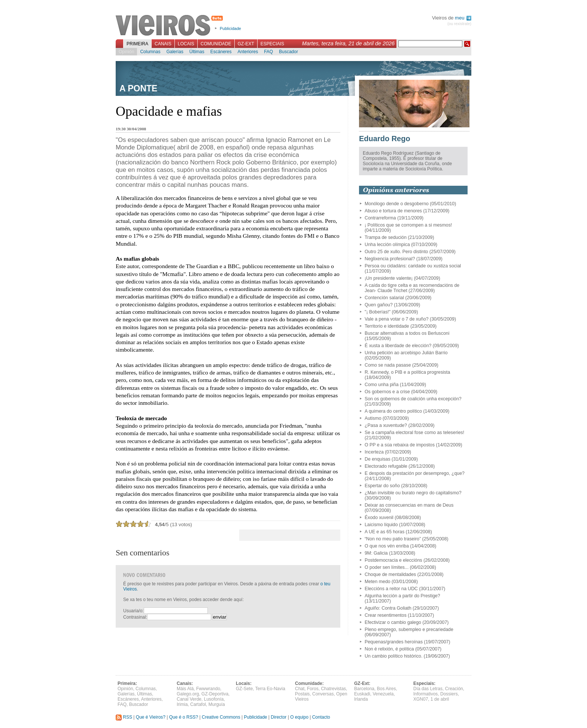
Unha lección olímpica (387, 245)
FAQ (268, 52)
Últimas (197, 52)
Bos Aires (387, 689)
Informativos (425, 694)
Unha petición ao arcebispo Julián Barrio (406, 353)
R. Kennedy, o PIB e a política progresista (407, 372)
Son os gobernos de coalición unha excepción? (413, 399)
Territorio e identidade (387, 326)
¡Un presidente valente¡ (389, 278)
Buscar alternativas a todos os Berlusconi (407, 333)
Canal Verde (189, 699)
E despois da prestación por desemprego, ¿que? (415, 473)
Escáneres (221, 52)
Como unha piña (382, 385)
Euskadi (362, 694)
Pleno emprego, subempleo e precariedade (409, 630)
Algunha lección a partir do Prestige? (402, 596)
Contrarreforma (380, 218)
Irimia (182, 704)
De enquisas (378, 459)
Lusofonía (214, 699)
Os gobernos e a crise (387, 392)
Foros (313, 689)
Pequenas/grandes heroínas (394, 642)
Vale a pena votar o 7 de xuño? (397, 319)
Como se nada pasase (388, 365)
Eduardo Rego (385, 139)
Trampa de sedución (386, 237)
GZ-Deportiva (215, 694)
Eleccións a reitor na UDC (391, 589)
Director (279, 717)
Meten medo (378, 582)
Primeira (137, 44)
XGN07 (421, 699)
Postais (302, 694)
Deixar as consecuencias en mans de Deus (409, 505)
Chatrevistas (333, 689)
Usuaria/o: (133, 611)
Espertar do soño (382, 486)
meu (463, 18)
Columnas (150, 52)
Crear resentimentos (386, 615)
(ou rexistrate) (459, 24)
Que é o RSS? (184, 717)
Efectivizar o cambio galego (393, 622)
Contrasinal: (135, 617)
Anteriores (248, 52)
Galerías (175, 52)
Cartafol (198, 704)
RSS (124, 717)
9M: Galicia (376, 553)
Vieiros (171, 26)
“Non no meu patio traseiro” (393, 539)
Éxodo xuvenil (379, 518)
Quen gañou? (379, 305)
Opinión (126, 52)
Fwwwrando (208, 689)
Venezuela (383, 694)
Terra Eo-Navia (270, 689)
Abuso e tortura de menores (393, 211)
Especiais (272, 44)
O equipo (299, 717)
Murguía (217, 704)
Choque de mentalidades (390, 574)
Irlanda (361, 699)
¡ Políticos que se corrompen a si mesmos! (408, 225)
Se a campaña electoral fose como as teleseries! (414, 433)
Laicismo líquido (381, 525)
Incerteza (374, 452)
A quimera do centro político (393, 411)
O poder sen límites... (387, 567)
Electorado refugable (386, 466)
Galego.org (188, 694)
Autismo (373, 418)
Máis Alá (185, 689)
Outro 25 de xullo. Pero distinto (396, 252)
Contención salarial (384, 298)
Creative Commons (221, 717)
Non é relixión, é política (389, 649)
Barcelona (364, 689)
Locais (186, 44)
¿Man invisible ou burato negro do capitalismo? (413, 493)
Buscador (288, 52)
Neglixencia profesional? (390, 259)
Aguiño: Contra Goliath (388, 608)
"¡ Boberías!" (378, 312)
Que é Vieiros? (151, 717)
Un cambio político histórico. (393, 656)
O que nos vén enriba (387, 546)
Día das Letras (428, 689)
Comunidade (216, 44)
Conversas (323, 694)
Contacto (321, 717)
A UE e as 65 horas (384, 532)
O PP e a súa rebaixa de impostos (400, 445)
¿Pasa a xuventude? (386, 425)
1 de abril (440, 699)
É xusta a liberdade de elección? (398, 346)
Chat (300, 689)
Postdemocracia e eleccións (393, 560)
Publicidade (230, 28)
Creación (454, 689)
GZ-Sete (244, 689)
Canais (163, 44)
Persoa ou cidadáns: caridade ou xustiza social (413, 266)
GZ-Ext (246, 44)
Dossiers (449, 694)
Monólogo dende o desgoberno (397, 204)
